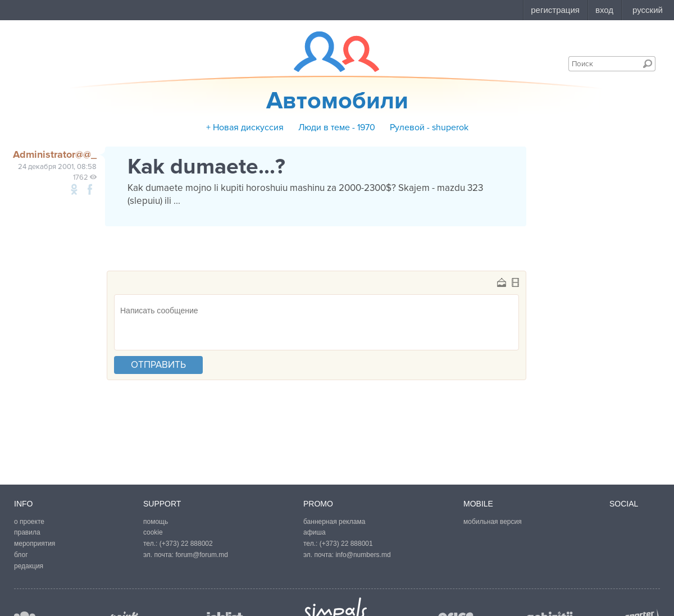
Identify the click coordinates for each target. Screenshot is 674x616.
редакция (29, 566)
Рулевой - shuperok (429, 127)
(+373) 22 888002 (186, 544)
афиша (315, 532)
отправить (158, 365)
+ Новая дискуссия (245, 127)
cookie (153, 532)
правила (27, 532)
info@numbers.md (363, 555)
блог (21, 555)
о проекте (29, 522)
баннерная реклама (334, 522)
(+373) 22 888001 (346, 544)
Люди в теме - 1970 (337, 127)
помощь (156, 522)
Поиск (648, 63)
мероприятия (35, 544)
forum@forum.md (202, 555)
